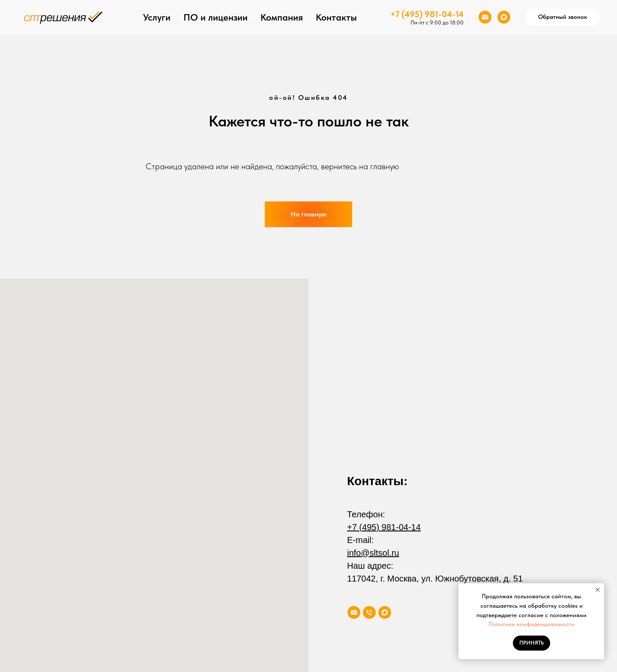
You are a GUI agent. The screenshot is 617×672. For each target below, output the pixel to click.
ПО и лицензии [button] (216, 17)
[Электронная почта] (485, 17)
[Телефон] (369, 612)
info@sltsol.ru (373, 553)
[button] (563, 17)
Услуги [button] (157, 17)
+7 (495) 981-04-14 (427, 14)
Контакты (336, 17)
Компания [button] (282, 17)
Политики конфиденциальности (532, 624)
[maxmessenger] (504, 17)
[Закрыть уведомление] (598, 590)
